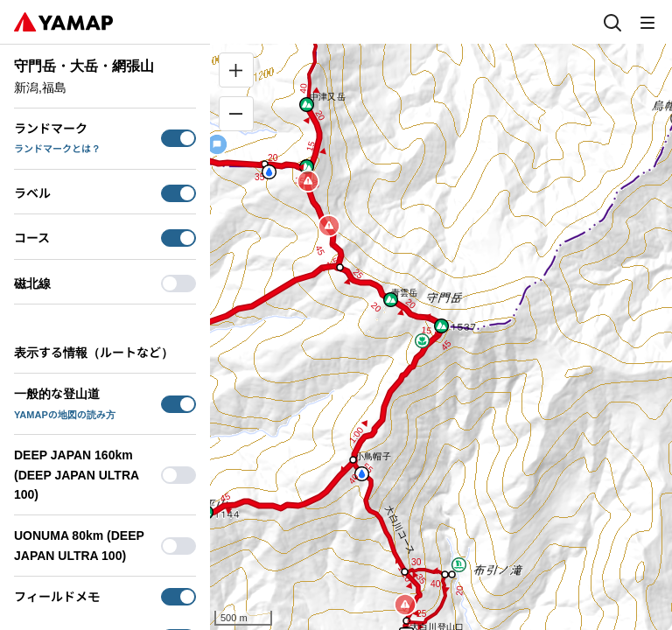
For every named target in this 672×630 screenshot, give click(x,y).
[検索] (612, 22)
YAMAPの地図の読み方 (65, 415)
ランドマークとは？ (57, 149)
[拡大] (236, 70)
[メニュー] (647, 22)
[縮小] (236, 114)
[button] (391, 300)
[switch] (178, 138)
